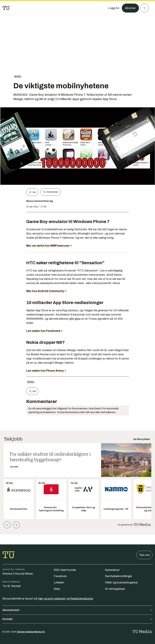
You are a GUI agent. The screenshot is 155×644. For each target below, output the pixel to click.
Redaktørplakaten (82, 599)
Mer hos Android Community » (46, 291)
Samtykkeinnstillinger (119, 576)
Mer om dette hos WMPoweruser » (49, 246)
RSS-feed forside (65, 570)
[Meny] (144, 8)
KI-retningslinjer (115, 589)
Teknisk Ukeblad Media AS (31, 632)
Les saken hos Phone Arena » (46, 371)
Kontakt (77, 619)
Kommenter (51, 192)
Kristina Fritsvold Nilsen (18, 574)
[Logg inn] (114, 8)
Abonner (130, 8)
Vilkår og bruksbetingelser (121, 583)
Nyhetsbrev (112, 570)
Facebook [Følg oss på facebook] (60, 576)
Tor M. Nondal (12, 586)
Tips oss (144, 555)
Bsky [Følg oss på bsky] (57, 589)
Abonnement (77, 610)
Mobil (18, 77)
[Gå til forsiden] (6, 8)
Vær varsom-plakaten (52, 599)
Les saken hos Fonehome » (44, 331)
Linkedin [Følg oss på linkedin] (59, 583)
